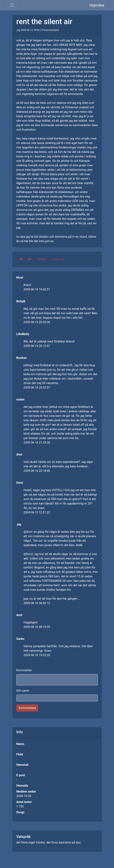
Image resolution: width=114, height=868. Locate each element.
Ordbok (42, 259)
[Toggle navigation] (12, 5)
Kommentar (24, 670)
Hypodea (97, 5)
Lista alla (59, 259)
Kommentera (27, 708)
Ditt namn (23, 691)
